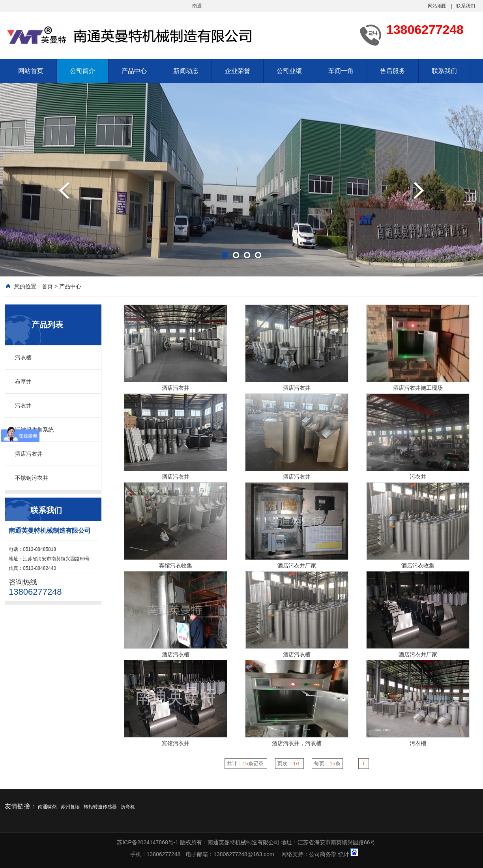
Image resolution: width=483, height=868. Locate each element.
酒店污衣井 (29, 454)
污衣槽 (23, 357)
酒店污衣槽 (176, 654)
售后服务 (393, 71)
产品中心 (134, 71)
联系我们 (466, 6)
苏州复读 (70, 807)
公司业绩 (289, 71)
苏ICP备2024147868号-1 (148, 842)
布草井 (23, 381)
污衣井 (23, 406)
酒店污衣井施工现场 (418, 388)
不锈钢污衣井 (32, 478)
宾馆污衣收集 (176, 566)
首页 (47, 286)
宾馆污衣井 (176, 743)
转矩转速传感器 (100, 807)
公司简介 (82, 71)
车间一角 (341, 71)
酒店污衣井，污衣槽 (297, 743)
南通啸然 (47, 807)
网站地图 (437, 6)
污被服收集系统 (34, 430)
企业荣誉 (238, 71)
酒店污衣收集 (418, 566)
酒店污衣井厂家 (297, 566)
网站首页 (31, 71)
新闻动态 (186, 71)
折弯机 (128, 807)
